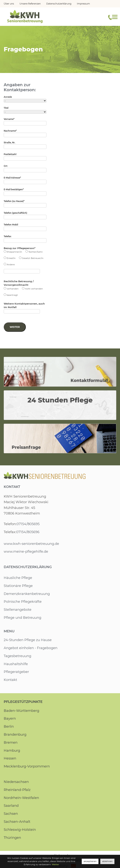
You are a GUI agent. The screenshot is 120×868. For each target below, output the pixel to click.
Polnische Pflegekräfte (22, 602)
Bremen (11, 743)
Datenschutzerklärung (28, 568)
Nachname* (10, 131)
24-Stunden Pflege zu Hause (28, 641)
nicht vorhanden (33, 289)
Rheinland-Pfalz (17, 790)
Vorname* (9, 119)
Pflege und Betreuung (22, 618)
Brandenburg (15, 735)
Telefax (8, 236)
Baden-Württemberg (21, 711)
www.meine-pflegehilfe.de (26, 552)
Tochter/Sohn (35, 252)
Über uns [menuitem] (9, 4)
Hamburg (12, 751)
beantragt (12, 295)
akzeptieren (91, 861)
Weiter (15, 327)
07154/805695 (28, 525)
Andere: (11, 265)
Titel (6, 108)
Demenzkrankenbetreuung (27, 594)
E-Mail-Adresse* (12, 178)
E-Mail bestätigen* (14, 189)
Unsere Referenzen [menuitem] (30, 4)
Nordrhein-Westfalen (21, 798)
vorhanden (12, 289)
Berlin (9, 727)
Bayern (10, 719)
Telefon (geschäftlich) (16, 213)
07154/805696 (27, 532)
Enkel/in (11, 258)
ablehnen (108, 861)
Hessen (10, 759)
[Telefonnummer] (110, 17)
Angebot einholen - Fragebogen (31, 649)
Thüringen (12, 838)
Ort (6, 166)
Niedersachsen (16, 782)
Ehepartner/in (14, 252)
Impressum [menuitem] (84, 4)
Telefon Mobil (11, 225)
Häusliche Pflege (18, 578)
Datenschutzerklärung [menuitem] (59, 4)
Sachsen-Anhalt (17, 822)
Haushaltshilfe (16, 664)
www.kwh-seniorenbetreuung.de (31, 544)
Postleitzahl (10, 154)
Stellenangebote (18, 610)
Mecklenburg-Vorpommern (27, 767)
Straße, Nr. (9, 143)
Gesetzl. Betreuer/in (32, 258)
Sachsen (11, 814)
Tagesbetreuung (18, 656)
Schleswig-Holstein (20, 830)
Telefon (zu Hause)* (14, 201)
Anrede (8, 97)
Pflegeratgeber (16, 672)
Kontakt (12, 487)
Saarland (11, 806)
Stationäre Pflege (18, 586)
